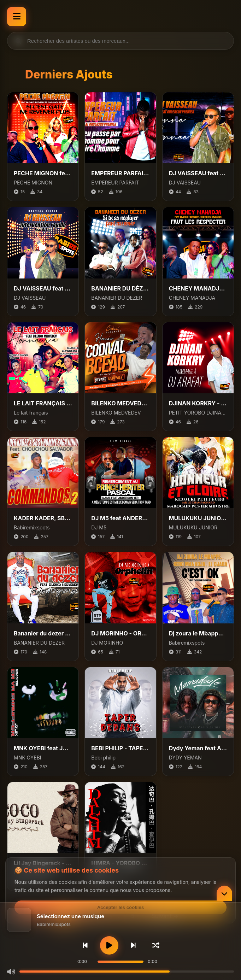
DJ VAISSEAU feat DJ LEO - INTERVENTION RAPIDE (43, 288)
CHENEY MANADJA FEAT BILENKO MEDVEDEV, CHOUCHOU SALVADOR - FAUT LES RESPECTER (198, 288)
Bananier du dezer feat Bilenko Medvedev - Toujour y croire (43, 633)
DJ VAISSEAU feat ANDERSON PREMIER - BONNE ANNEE (198, 173)
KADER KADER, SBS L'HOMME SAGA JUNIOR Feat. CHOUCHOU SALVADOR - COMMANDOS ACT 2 (43, 518)
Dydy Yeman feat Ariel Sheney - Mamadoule (198, 748)
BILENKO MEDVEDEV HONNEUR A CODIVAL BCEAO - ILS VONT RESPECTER (120, 403)
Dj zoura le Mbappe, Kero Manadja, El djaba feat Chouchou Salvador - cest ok (198, 633)
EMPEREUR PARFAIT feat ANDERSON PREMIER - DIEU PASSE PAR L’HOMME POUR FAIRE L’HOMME (120, 173)
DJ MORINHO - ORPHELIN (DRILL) (120, 633)
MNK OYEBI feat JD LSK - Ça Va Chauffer (43, 748)
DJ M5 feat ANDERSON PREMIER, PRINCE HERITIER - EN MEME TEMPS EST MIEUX (120, 518)
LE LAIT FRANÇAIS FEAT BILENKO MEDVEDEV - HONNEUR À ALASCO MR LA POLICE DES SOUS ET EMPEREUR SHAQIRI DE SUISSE (43, 403)
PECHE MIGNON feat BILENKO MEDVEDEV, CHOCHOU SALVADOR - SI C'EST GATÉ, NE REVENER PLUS (43, 173)
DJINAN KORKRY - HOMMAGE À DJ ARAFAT (198, 403)
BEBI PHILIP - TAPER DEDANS (120, 748)
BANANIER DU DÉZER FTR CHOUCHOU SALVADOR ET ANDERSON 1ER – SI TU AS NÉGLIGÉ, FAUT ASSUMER (120, 288)
